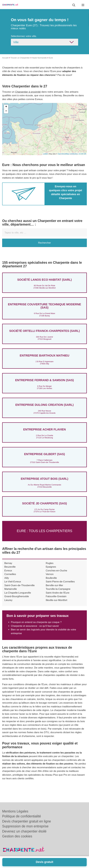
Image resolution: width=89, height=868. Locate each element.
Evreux (8, 571)
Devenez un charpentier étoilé (24, 831)
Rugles (50, 563)
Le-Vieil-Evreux (13, 582)
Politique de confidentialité (22, 816)
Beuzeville (10, 567)
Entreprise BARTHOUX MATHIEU (44, 355)
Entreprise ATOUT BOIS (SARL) (44, 479)
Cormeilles (10, 574)
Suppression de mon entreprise (25, 826)
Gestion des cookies (17, 836)
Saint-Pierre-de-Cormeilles (60, 582)
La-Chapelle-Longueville (18, 593)
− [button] (6, 111)
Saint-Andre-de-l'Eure (58, 593)
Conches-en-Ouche (56, 571)
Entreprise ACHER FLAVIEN (44, 429)
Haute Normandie (39, 58)
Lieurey (8, 600)
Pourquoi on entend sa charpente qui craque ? (36, 622)
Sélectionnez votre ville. (24, 36)
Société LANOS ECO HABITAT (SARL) (44, 280)
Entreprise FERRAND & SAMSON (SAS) (44, 380)
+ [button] (6, 107)
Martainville (11, 589)
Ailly (7, 578)
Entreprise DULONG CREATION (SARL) (44, 405)
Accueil (5, 58)
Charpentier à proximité (28, 92)
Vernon (50, 574)
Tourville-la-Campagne (58, 589)
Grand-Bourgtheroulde (17, 596)
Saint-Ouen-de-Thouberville (19, 585)
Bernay (8, 563)
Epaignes (51, 567)
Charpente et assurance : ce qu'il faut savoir (35, 626)
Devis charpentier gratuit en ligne (27, 821)
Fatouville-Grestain (56, 596)
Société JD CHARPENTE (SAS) (45, 503)
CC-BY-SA (82, 154)
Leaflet (45, 154)
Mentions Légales (15, 811)
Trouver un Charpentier (20, 58)
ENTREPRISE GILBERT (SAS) (44, 454)
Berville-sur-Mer (55, 585)
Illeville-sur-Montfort (57, 600)
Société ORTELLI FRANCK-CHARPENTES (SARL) (45, 331)
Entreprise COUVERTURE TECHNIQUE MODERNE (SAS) (45, 306)
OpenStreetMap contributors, (68, 154)
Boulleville (51, 578)
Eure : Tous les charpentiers (45, 531)
